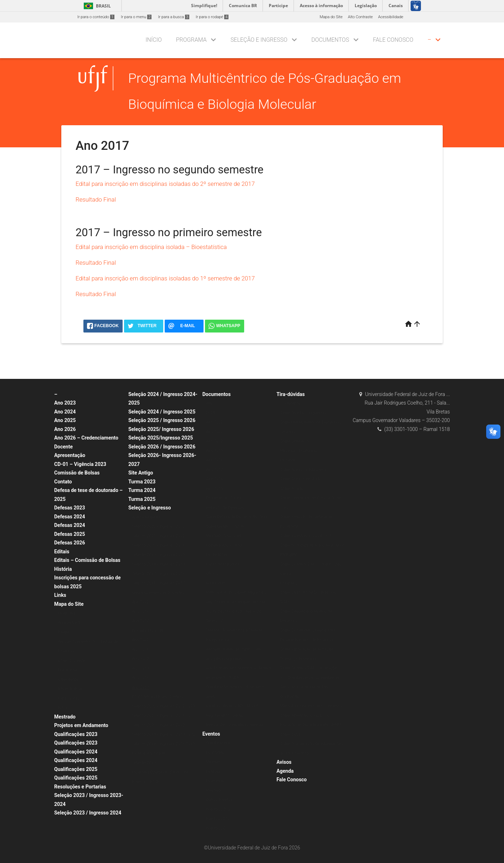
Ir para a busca (174, 17)
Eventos (211, 734)
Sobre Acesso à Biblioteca (303, 470)
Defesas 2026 (70, 543)
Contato (63, 482)
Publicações (69, 698)
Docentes (289, 583)
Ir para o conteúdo (96, 17)
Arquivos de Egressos (225, 507)
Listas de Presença (223, 564)
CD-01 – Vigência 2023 (80, 464)
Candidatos (290, 403)
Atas (210, 403)
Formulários (217, 583)
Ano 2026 (65, 429)
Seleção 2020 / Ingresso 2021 (158, 545)
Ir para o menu (136, 17)
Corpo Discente (71, 661)
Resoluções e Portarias (80, 787)
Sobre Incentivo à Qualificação (307, 536)
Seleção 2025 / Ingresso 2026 (162, 420)
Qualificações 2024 (76, 752)
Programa (191, 40)
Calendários (68, 679)
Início (153, 40)
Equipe (64, 632)
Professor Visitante (149, 753)
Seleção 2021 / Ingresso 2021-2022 (163, 715)
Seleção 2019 (144, 763)
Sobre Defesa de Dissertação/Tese (237, 517)
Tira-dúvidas (291, 394)
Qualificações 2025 (76, 769)
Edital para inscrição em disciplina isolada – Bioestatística (151, 247)
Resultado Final (96, 199)
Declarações (217, 555)
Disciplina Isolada (148, 631)
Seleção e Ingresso (259, 40)
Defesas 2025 (70, 534)
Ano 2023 (65, 403)
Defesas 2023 (70, 508)
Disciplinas (67, 670)
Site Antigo (141, 473)
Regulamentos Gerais (225, 715)
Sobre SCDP (291, 734)
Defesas (213, 771)
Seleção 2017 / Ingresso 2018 (158, 574)
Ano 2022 (140, 602)
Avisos (284, 762)
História (63, 569)
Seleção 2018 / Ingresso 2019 (158, 564)
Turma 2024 (142, 490)
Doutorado (215, 753)
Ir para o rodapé (212, 17)
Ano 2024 (65, 412)
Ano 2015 (215, 489)
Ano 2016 (215, 479)
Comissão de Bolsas (77, 473)
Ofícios (212, 573)
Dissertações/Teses (224, 498)
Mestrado (65, 717)
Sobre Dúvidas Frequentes (303, 413)
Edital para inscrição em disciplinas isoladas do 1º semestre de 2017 (165, 278)
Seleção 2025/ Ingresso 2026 (161, 429)
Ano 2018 (140, 612)
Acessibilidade (391, 17)
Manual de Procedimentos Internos (311, 706)
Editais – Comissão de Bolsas (87, 560)
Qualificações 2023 (76, 734)
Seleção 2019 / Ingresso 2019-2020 (163, 734)
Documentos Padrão (224, 545)
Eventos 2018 (218, 819)
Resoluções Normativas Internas (235, 725)
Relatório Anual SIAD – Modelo (233, 706)
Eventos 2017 (218, 828)
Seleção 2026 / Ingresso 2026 (162, 447)
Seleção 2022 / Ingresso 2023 (158, 526)
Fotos (63, 708)
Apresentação (70, 455)
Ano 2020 (140, 659)
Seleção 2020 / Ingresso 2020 (158, 725)
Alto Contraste (360, 17)
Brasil (96, 6)
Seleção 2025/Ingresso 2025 (161, 438)
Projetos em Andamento (81, 725)
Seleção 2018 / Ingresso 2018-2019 (163, 744)
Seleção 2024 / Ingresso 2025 (162, 412)
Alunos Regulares (147, 517)
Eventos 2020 (218, 809)
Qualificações (218, 743)
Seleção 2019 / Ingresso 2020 (158, 555)
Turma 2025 (142, 499)
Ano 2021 (140, 649)
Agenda (285, 771)
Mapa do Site (331, 17)
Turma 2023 (142, 482)
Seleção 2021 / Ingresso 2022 (158, 536)
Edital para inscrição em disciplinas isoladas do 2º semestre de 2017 (165, 184)
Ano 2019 (140, 668)
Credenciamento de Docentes (158, 593)
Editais (62, 552)
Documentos (330, 40)
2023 (210, 413)
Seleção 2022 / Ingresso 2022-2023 (163, 706)
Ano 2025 (65, 420)
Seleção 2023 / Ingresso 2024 (88, 813)
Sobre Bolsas (292, 489)
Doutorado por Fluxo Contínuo (158, 697)
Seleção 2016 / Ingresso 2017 (158, 583)
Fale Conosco (393, 40)
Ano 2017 (140, 621)
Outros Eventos (220, 800)
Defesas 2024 (70, 517)
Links (60, 595)
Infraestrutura (70, 689)
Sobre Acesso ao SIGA (300, 479)
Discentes (289, 460)
